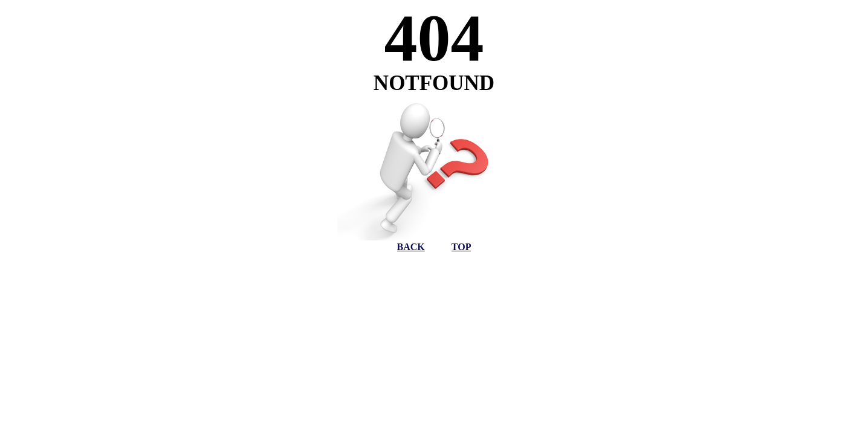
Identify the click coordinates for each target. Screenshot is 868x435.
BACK (411, 247)
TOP (462, 247)
